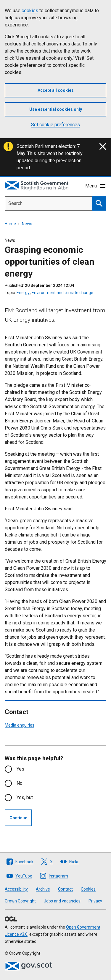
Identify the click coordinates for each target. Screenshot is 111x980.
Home (10, 224)
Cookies (88, 889)
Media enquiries (20, 725)
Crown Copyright (20, 901)
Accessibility (16, 889)
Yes (20, 769)
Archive (43, 889)
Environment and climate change (62, 293)
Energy (23, 293)
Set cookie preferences (55, 125)
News (27, 224)
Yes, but (25, 797)
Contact (65, 889)
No (20, 783)
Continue (18, 818)
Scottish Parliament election (46, 146)
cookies (30, 11)
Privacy (95, 901)
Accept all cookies (56, 90)
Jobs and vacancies (62, 901)
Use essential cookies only (56, 109)
